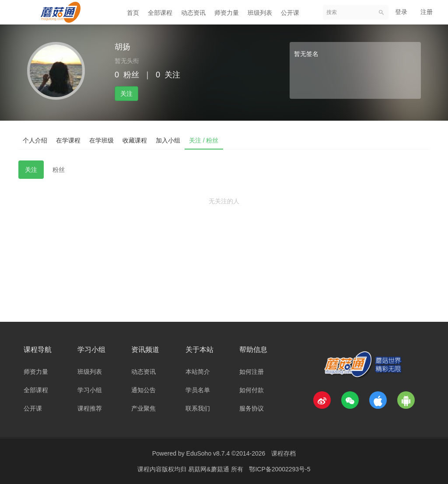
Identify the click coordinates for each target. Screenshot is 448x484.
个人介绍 (35, 140)
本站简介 (198, 372)
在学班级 (101, 140)
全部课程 (160, 13)
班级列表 (260, 13)
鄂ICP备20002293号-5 (280, 469)
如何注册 (252, 372)
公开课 (290, 13)
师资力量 (227, 13)
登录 (401, 12)
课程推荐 (90, 408)
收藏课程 (135, 140)
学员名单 (198, 390)
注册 (427, 12)
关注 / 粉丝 (204, 140)
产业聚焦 (143, 408)
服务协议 (252, 408)
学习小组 (90, 390)
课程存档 (283, 453)
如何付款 (252, 390)
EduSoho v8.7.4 (208, 453)
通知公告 (143, 390)
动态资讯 (193, 13)
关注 (126, 94)
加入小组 (168, 140)
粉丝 (59, 170)
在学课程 (68, 140)
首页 (133, 13)
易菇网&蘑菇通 (209, 469)
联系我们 (198, 408)
